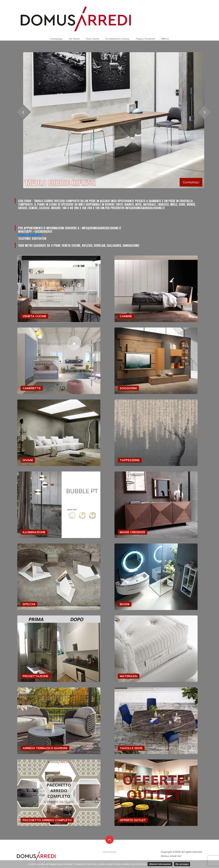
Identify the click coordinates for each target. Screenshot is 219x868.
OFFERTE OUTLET (133, 820)
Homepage (56, 39)
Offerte (165, 39)
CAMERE (126, 316)
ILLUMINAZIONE (34, 532)
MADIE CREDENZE (133, 532)
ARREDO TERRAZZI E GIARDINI (45, 748)
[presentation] (204, 112)
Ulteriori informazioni (160, 864)
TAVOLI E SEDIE (131, 748)
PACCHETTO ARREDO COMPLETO (47, 820)
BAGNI (125, 604)
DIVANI (28, 460)
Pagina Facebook (145, 39)
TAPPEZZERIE (130, 460)
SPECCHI (29, 604)
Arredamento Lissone (117, 39)
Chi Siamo (74, 39)
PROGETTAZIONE (35, 676)
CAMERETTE (32, 388)
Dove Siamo (93, 39)
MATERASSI (129, 676)
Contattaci (191, 182)
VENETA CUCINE (34, 316)
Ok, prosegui (182, 864)
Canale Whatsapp (30, 235)
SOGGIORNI (128, 388)
